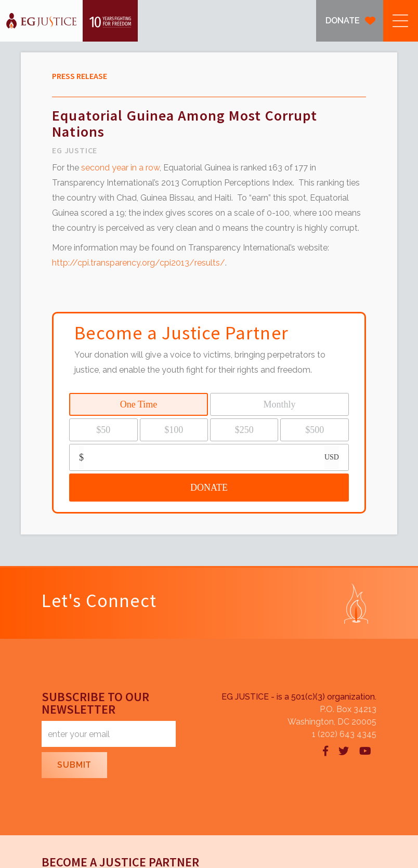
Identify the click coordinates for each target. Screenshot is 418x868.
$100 (174, 430)
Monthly (279, 404)
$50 (103, 430)
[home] (69, 21)
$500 (315, 430)
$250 (244, 430)
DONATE (343, 21)
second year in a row (120, 168)
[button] (401, 21)
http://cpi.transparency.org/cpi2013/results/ (139, 263)
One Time (139, 404)
